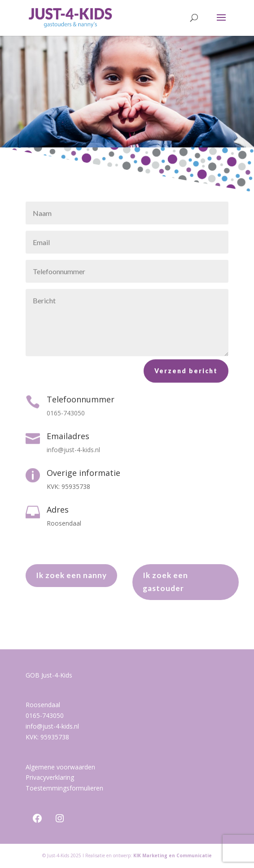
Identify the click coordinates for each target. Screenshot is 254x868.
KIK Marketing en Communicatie (173, 855)
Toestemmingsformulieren (64, 788)
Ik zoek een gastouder (165, 582)
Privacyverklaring (50, 777)
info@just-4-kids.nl (52, 726)
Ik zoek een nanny (71, 575)
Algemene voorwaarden (60, 767)
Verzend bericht (186, 374)
